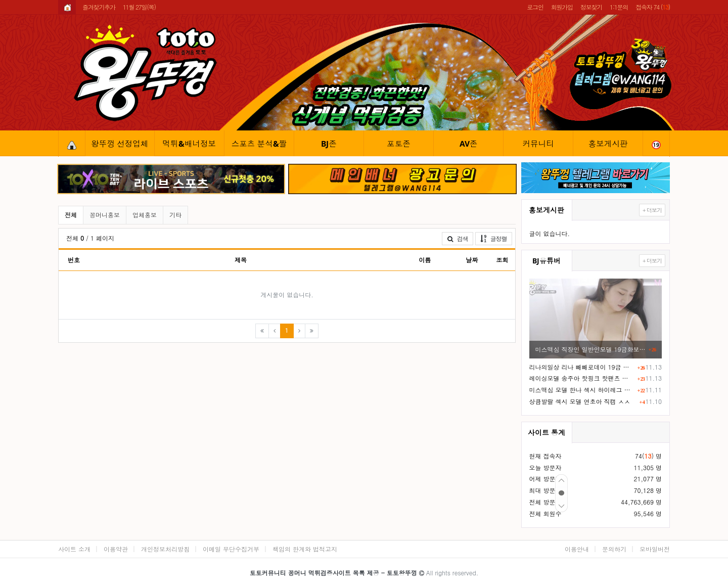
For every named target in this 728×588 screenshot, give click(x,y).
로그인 (535, 7)
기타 (175, 215)
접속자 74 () (653, 7)
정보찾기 (591, 7)
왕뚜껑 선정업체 (120, 144)
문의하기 (614, 549)
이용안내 (577, 549)
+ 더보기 (652, 210)
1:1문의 (619, 7)
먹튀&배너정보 (190, 144)
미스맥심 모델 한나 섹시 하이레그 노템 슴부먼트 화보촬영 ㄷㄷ (582, 390)
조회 (502, 260)
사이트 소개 (74, 549)
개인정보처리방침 (165, 549)
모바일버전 (655, 549)
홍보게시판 (608, 144)
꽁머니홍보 (105, 215)
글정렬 (496, 238)
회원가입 (562, 7)
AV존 (469, 144)
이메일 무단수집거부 (231, 549)
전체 (71, 215)
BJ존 (329, 144)
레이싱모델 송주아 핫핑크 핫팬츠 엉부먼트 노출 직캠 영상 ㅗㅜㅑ (582, 378)
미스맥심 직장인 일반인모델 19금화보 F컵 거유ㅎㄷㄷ (591, 349)
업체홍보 (145, 215)
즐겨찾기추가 (99, 7)
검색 (458, 238)
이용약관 (116, 549)
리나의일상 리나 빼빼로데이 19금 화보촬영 (582, 367)
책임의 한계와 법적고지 (305, 549)
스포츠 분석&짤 (259, 144)
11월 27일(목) (139, 7)
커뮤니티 (538, 144)
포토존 (399, 144)
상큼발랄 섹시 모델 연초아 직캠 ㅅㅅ (580, 401)
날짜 (472, 260)
